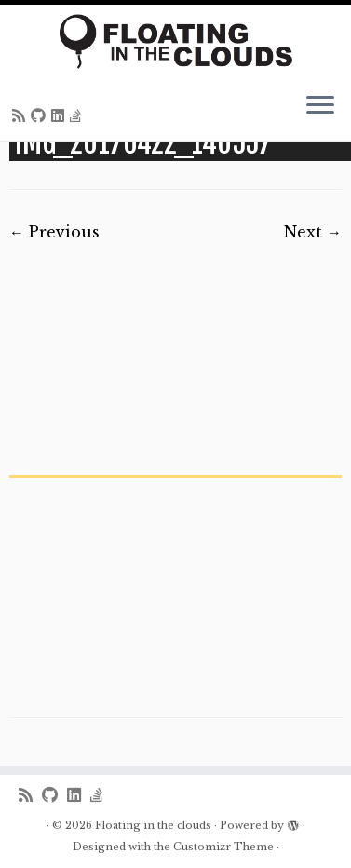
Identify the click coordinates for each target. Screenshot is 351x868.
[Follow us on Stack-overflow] (78, 115)
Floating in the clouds (153, 825)
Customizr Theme (223, 847)
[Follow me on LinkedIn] (61, 115)
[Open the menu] (320, 107)
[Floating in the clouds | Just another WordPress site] (175, 41)
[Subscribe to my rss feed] (21, 115)
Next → (313, 232)
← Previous (54, 232)
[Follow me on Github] (41, 115)
